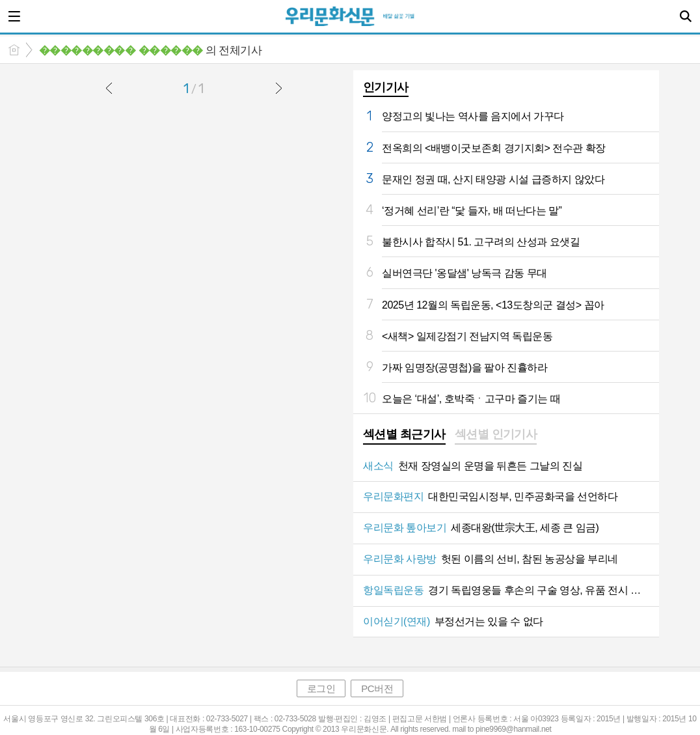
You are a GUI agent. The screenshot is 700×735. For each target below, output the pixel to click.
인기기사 (386, 87)
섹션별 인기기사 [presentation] (496, 434)
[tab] (404, 436)
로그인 (321, 688)
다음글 (278, 88)
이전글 (109, 88)
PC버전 (377, 688)
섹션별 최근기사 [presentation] (404, 434)
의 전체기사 (150, 50)
